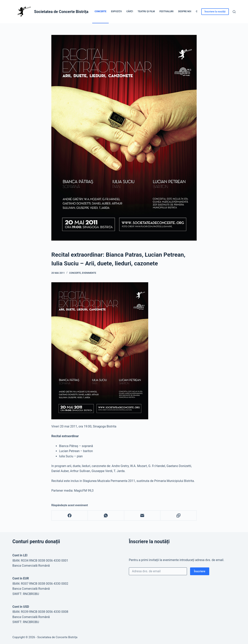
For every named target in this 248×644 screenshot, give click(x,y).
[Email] (142, 516)
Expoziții (116, 11)
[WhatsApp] (106, 516)
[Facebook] (70, 516)
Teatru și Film (146, 11)
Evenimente (89, 273)
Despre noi (185, 11)
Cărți (130, 11)
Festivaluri (167, 11)
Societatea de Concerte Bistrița (61, 12)
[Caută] (234, 12)
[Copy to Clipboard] (179, 516)
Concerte (100, 11)
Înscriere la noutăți (215, 12)
